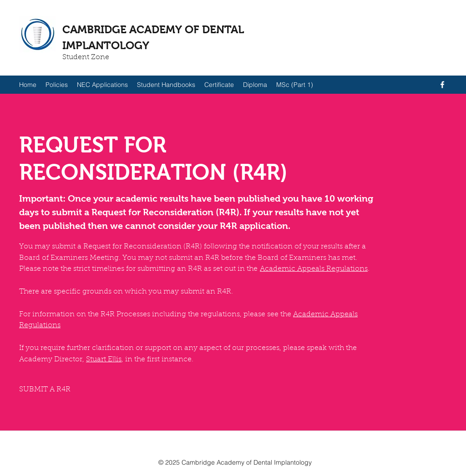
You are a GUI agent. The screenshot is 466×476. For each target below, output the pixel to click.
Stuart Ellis (104, 360)
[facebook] (442, 85)
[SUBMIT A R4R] (45, 390)
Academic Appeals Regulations (314, 269)
